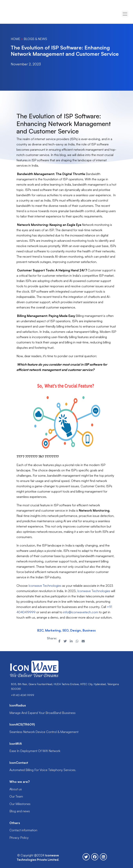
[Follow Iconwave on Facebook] (95, 857)
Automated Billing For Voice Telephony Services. (43, 770)
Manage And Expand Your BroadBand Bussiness (42, 713)
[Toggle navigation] (125, 14)
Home (15, 39)
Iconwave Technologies (45, 586)
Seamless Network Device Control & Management (44, 732)
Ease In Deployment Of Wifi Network (35, 751)
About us (16, 789)
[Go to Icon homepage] (21, 14)
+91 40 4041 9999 (23, 695)
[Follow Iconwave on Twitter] (86, 857)
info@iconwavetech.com (81, 612)
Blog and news (20, 811)
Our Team (16, 796)
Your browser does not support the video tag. (20, 14)
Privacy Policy (19, 838)
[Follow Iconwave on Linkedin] (103, 857)
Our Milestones (20, 804)
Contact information (23, 830)
